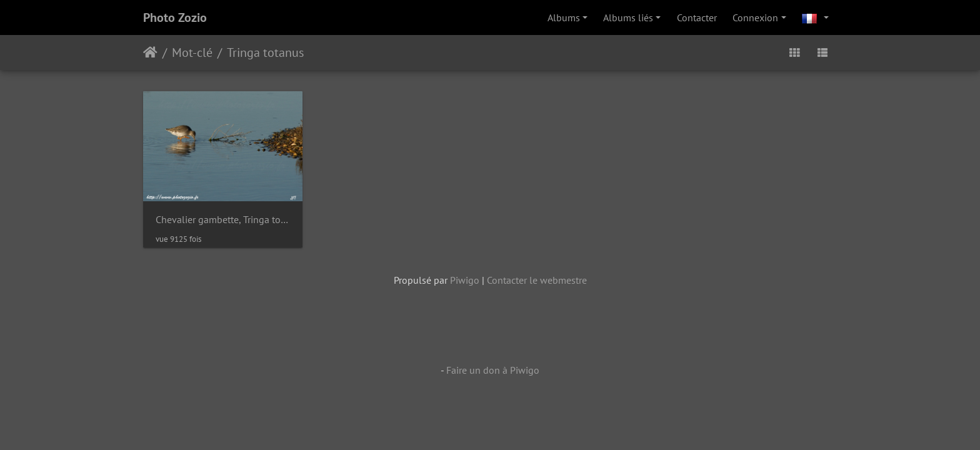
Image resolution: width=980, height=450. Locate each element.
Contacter (697, 17)
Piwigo (465, 280)
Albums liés (628, 17)
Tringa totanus (265, 52)
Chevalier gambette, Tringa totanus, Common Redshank (223, 220)
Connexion (755, 17)
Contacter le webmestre (537, 280)
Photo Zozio (175, 17)
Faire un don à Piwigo (493, 370)
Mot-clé (192, 52)
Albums (564, 17)
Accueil (150, 52)
